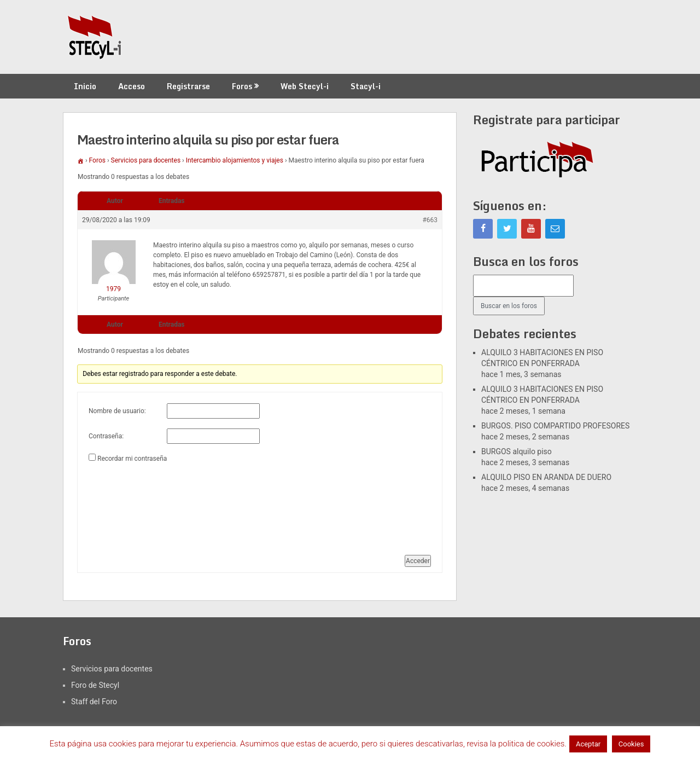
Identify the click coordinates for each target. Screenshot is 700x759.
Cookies (631, 744)
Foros (242, 86)
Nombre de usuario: (117, 411)
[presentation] (133, 505)
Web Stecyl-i (305, 86)
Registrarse (188, 86)
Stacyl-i (366, 86)
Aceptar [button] (588, 744)
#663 (430, 220)
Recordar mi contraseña (132, 459)
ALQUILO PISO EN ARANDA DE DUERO (546, 477)
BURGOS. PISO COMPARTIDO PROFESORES (555, 426)
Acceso (132, 86)
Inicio (85, 86)
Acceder (418, 561)
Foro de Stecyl (95, 685)
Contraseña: (106, 436)
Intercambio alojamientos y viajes (235, 160)
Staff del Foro (94, 702)
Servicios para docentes (146, 160)
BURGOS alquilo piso (517, 451)
